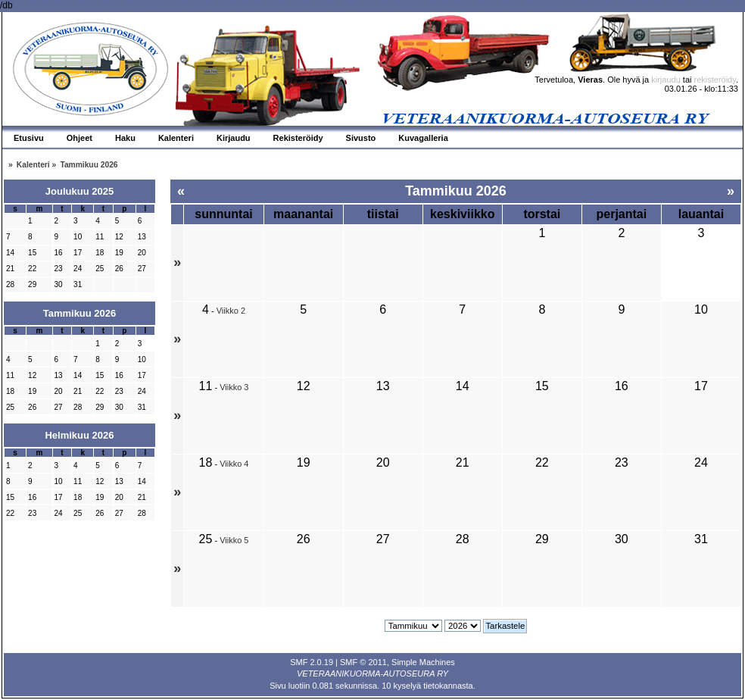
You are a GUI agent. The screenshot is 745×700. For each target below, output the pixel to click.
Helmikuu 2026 (79, 435)
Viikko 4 (234, 464)
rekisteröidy (715, 80)
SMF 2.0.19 (312, 662)
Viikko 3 (234, 387)
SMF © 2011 (363, 662)
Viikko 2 (231, 311)
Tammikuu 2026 (80, 313)
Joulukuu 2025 (79, 191)
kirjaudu (666, 80)
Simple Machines (423, 662)
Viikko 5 (234, 540)
